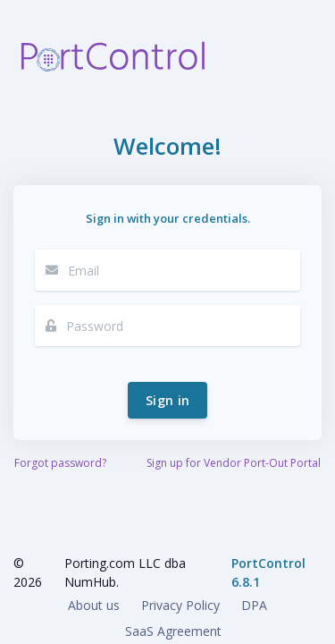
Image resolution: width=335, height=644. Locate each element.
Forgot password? (60, 463)
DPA (254, 605)
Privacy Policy (180, 605)
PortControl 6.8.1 (268, 572)
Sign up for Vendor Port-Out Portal (234, 463)
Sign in (167, 400)
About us (94, 605)
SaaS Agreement (173, 631)
